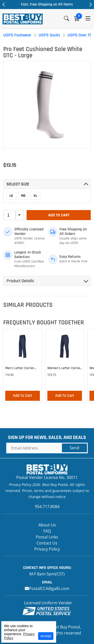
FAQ (47, 531)
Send (74, 448)
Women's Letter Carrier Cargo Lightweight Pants (64, 369)
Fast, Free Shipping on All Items (47, 4)
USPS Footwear (17, 35)
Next (90, 5)
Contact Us (47, 543)
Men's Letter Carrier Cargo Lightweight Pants (20, 369)
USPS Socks (49, 35)
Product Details (20, 281)
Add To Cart (59, 215)
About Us (47, 525)
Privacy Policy (47, 549)
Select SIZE (18, 184)
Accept (46, 636)
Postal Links (47, 537)
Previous (4, 5)
